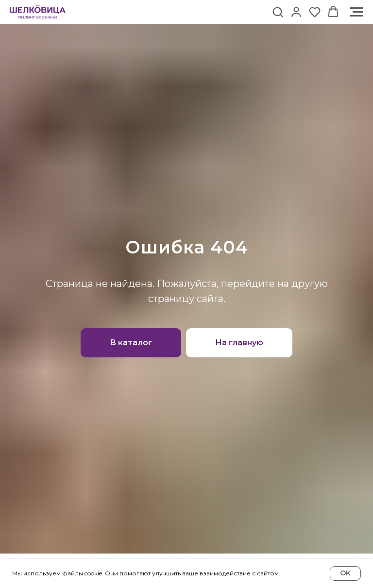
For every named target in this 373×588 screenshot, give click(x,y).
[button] (278, 12)
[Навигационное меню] (356, 12)
